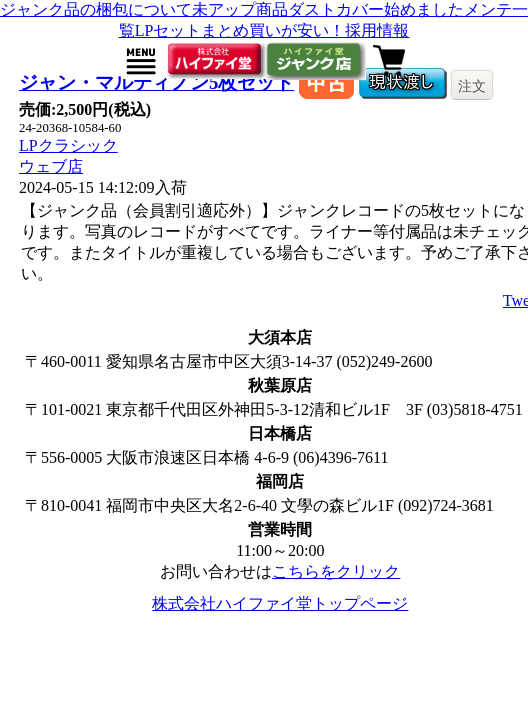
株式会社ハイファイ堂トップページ (280, 603)
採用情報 (377, 30)
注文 (472, 86)
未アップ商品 (240, 9)
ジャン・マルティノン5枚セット (156, 82)
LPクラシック (68, 145)
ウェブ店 (51, 166)
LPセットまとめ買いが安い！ (240, 30)
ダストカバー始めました (376, 9)
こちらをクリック (336, 571)
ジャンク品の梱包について (96, 9)
